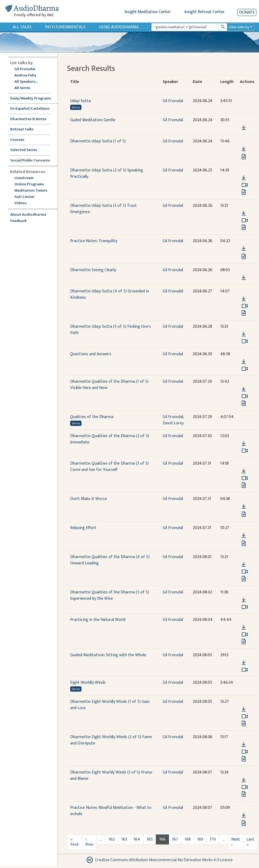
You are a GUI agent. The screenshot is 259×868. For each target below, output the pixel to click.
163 (124, 839)
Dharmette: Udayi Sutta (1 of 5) (98, 141)
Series (76, 107)
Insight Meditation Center (148, 12)
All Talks (22, 27)
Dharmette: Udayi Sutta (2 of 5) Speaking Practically (107, 173)
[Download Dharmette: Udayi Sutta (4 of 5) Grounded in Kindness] (244, 299)
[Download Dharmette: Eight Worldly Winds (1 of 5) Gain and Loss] (244, 709)
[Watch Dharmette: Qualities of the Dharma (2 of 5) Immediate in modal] (245, 451)
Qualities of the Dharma (92, 417)
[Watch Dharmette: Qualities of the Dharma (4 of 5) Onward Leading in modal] (245, 572)
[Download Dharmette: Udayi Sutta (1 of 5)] (244, 149)
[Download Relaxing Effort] (244, 536)
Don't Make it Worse (89, 499)
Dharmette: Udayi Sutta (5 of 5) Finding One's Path (111, 330)
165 (150, 839)
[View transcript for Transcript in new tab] (244, 227)
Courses (17, 140)
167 (175, 839)
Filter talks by (239, 27)
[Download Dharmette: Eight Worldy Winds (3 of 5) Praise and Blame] (244, 780)
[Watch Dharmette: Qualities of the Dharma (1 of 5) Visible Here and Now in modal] (245, 396)
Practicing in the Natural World (98, 620)
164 (137, 839)
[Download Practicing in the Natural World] (244, 627)
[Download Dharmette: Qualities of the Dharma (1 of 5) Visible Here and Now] (244, 389)
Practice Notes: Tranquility (94, 241)
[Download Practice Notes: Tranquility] (244, 249)
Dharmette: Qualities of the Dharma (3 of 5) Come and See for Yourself (109, 467)
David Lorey (173, 423)
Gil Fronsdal (25, 69)
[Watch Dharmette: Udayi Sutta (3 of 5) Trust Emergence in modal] (245, 220)
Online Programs (29, 184)
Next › (236, 842)
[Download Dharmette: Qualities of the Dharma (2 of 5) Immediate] (244, 444)
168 (188, 839)
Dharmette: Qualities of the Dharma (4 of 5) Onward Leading (110, 560)
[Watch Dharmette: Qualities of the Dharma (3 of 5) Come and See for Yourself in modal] (245, 478)
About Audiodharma (28, 215)
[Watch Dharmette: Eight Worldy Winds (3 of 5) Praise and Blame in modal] (245, 787)
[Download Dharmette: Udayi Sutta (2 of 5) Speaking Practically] (244, 178)
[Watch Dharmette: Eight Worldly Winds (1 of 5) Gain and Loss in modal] (245, 716)
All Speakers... (26, 82)
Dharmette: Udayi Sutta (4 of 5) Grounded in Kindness (110, 294)
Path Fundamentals (65, 27)
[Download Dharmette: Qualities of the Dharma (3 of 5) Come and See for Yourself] (244, 471)
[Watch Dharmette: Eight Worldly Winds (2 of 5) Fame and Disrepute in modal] (245, 752)
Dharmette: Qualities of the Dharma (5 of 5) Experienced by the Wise (110, 595)
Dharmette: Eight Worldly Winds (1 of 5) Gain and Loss (110, 705)
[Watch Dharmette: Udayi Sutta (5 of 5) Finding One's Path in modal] (245, 341)
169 (200, 839)
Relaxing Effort (83, 528)
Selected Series (27, 150)
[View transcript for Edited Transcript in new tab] (244, 157)
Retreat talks (22, 129)
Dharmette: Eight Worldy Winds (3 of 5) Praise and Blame (111, 775)
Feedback (18, 221)
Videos (23, 203)
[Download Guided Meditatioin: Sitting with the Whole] (244, 663)
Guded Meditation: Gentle (93, 120)
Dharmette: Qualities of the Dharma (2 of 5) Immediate (110, 439)
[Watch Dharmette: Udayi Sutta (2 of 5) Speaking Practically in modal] (245, 185)
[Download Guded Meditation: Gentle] (244, 128)
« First (75, 842)
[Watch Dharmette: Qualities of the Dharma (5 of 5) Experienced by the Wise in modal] (245, 607)
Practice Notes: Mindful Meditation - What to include (111, 811)
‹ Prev (89, 842)
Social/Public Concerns (30, 161)
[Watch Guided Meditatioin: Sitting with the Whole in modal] (245, 670)
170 (213, 839)
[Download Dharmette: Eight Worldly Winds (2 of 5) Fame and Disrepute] (244, 745)
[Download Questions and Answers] (244, 362)
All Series (22, 88)
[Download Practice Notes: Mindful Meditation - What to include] (244, 815)
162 (112, 839)
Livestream (24, 178)
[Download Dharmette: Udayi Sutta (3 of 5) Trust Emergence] (244, 213)
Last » (250, 842)
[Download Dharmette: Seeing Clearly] (244, 278)
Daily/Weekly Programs (33, 99)
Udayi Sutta (80, 101)
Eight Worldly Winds (88, 683)
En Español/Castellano (30, 109)
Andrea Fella (25, 76)
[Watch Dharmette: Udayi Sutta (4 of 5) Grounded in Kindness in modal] (245, 306)
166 (162, 839)
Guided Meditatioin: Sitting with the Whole (108, 655)
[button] (244, 120)
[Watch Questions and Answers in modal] (245, 369)
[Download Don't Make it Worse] (244, 507)
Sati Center (24, 197)
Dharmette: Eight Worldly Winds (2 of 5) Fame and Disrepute (111, 740)
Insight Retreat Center (205, 12)
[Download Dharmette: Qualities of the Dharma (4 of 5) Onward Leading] (244, 565)
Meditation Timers (31, 191)
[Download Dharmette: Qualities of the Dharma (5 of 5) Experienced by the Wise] (244, 600)
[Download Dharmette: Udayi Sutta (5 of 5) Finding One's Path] (244, 334)
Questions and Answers (91, 354)
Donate (247, 12)
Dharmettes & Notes (28, 119)
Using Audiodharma (119, 27)
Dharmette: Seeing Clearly (93, 270)
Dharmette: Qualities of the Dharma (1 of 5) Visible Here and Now (109, 385)
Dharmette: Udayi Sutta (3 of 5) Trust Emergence (103, 209)
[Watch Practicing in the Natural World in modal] (245, 635)
